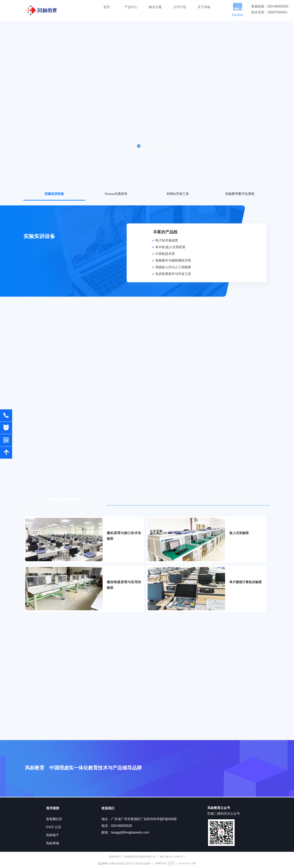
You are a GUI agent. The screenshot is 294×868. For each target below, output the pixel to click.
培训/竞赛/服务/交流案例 (229, 499)
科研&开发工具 (178, 194)
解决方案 (155, 7)
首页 (107, 7)
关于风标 (204, 7)
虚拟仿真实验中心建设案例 (147, 499)
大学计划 (180, 7)
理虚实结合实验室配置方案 (65, 499)
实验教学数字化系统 (240, 194)
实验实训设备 (54, 194)
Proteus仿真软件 (116, 194)
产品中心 (131, 7)
